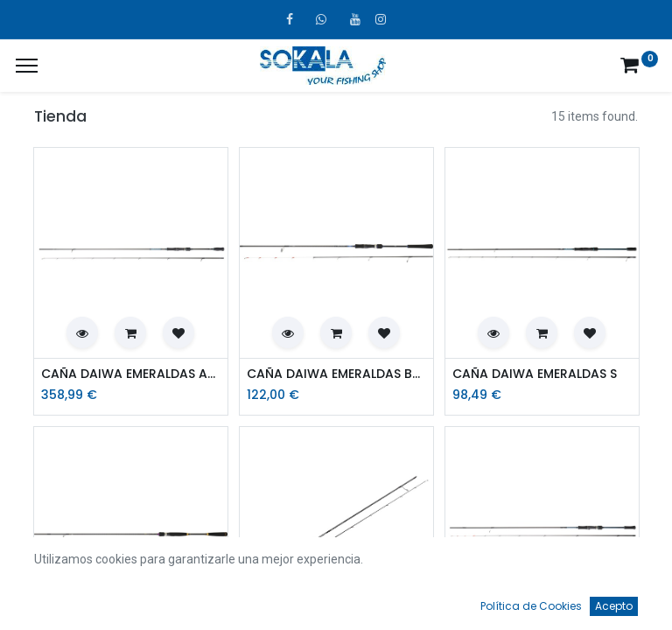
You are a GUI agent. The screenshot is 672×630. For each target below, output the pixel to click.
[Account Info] (615, 600)
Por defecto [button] (508, 564)
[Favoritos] (476, 600)
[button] (82, 332)
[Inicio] (58, 600)
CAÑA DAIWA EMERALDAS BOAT (336, 374)
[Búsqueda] (197, 600)
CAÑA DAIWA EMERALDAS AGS (131, 374)
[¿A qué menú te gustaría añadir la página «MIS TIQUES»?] (27, 66)
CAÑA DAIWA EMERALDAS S (535, 374)
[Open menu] (336, 605)
